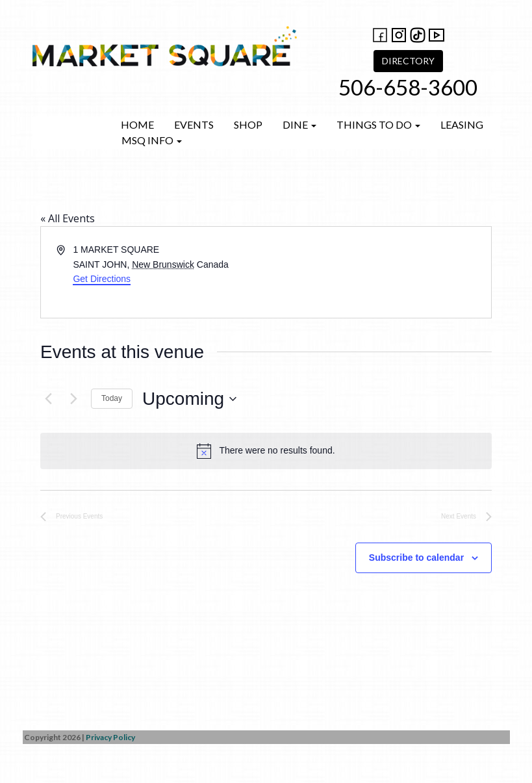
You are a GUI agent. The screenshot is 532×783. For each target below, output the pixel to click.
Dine (299, 124)
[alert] (266, 451)
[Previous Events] (48, 399)
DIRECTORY (408, 61)
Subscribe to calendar (416, 558)
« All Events (68, 218)
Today (112, 398)
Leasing (462, 124)
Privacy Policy (110, 737)
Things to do (378, 124)
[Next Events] (73, 399)
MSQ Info (152, 140)
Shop (248, 124)
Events (194, 124)
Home (137, 124)
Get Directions (102, 279)
